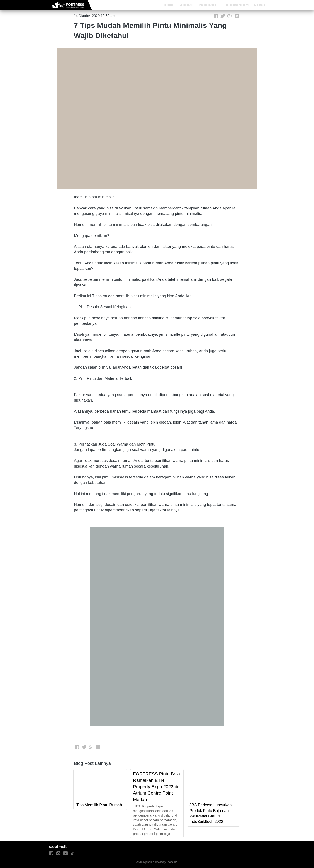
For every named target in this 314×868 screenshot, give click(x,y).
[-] (51, 854)
